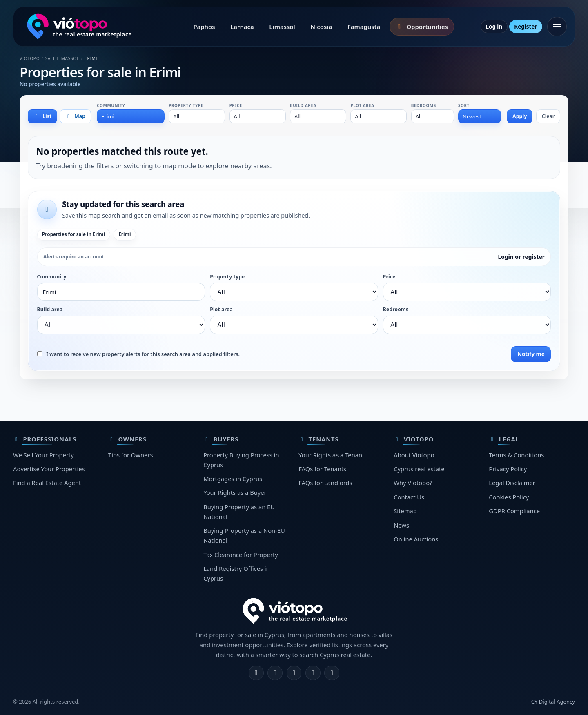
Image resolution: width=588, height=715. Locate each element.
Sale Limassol (62, 58)
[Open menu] (557, 27)
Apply (520, 116)
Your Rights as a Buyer (235, 492)
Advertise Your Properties (49, 469)
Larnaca (242, 27)
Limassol (282, 27)
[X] (294, 673)
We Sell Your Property (43, 455)
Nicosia (321, 27)
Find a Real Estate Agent (47, 483)
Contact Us (409, 497)
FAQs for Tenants (322, 469)
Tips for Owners (130, 455)
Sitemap (405, 511)
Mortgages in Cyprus (233, 479)
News (401, 525)
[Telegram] (313, 673)
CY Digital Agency (553, 702)
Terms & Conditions (516, 455)
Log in (494, 27)
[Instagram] (275, 673)
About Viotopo (414, 455)
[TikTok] (332, 673)
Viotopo (30, 58)
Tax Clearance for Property (241, 555)
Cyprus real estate (419, 469)
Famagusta (364, 27)
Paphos (204, 27)
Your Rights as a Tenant (331, 455)
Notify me (531, 354)
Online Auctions (416, 539)
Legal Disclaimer (512, 483)
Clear (548, 116)
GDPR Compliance (514, 511)
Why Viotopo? (413, 483)
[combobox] (131, 116)
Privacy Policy (508, 469)
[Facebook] (256, 673)
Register (526, 27)
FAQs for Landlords (325, 483)
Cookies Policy (509, 497)
